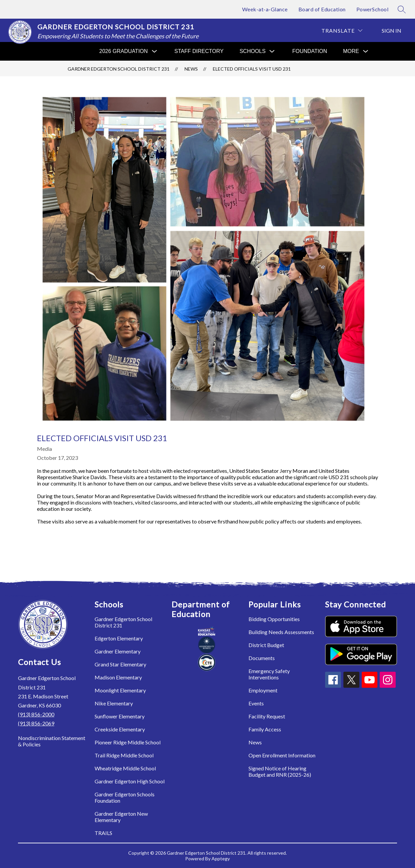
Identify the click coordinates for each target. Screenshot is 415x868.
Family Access (265, 729)
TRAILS (103, 833)
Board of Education (322, 9)
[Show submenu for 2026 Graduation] (124, 51)
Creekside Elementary (120, 729)
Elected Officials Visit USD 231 (252, 69)
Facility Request (267, 716)
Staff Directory (199, 51)
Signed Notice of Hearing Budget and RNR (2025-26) (280, 771)
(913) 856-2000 (36, 714)
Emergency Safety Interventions (269, 674)
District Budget (266, 645)
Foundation (310, 51)
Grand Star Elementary (120, 664)
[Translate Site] (342, 30)
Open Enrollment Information (282, 755)
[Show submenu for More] (351, 51)
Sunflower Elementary (120, 716)
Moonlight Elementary (120, 690)
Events (256, 703)
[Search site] (402, 9)
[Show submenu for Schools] (252, 51)
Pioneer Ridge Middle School (128, 742)
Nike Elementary (114, 703)
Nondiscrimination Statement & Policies (52, 741)
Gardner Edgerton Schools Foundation (125, 797)
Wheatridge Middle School (125, 768)
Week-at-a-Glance (265, 9)
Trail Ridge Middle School (124, 755)
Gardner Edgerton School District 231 (119, 69)
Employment (263, 690)
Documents (262, 658)
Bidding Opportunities (274, 619)
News (191, 69)
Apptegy (221, 859)
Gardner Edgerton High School (130, 781)
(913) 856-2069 (36, 723)
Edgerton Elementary (119, 638)
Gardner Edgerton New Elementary (121, 817)
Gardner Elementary (118, 651)
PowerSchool (373, 9)
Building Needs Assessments (281, 632)
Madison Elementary (118, 677)
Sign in (392, 30)
